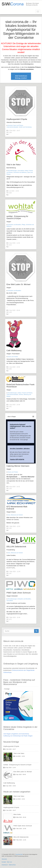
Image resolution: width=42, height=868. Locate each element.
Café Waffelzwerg (14, 351)
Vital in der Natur (14, 165)
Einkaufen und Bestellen (15, 225)
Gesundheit (21, 171)
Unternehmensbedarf (12, 127)
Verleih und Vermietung (25, 127)
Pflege (23, 225)
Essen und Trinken (13, 357)
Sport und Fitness (18, 125)
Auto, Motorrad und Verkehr (15, 515)
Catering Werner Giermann (18, 466)
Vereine (21, 394)
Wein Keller (17, 814)
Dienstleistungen (12, 171)
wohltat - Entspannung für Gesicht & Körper (17, 217)
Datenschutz (12, 865)
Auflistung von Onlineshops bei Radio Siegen (18, 736)
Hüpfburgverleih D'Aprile (17, 119)
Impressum (5, 865)
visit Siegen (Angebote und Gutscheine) (16, 734)
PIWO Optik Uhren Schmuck (19, 593)
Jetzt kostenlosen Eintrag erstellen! (21, 77)
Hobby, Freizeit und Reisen (25, 393)
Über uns (9, 862)
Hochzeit (10, 125)
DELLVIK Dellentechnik (16, 547)
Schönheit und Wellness (20, 172)
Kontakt (4, 862)
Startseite (4, 859)
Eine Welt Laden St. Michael (18, 284)
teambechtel (19, 854)
